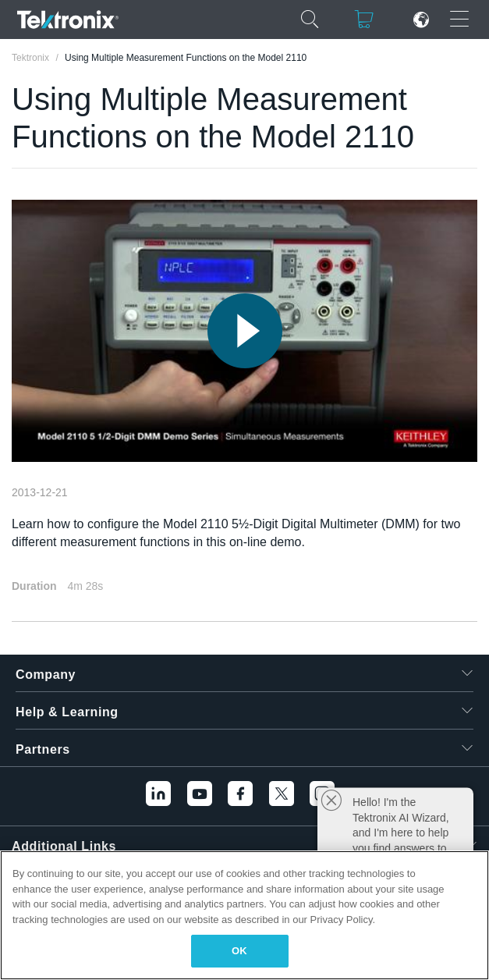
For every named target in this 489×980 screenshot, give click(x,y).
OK (239, 951)
